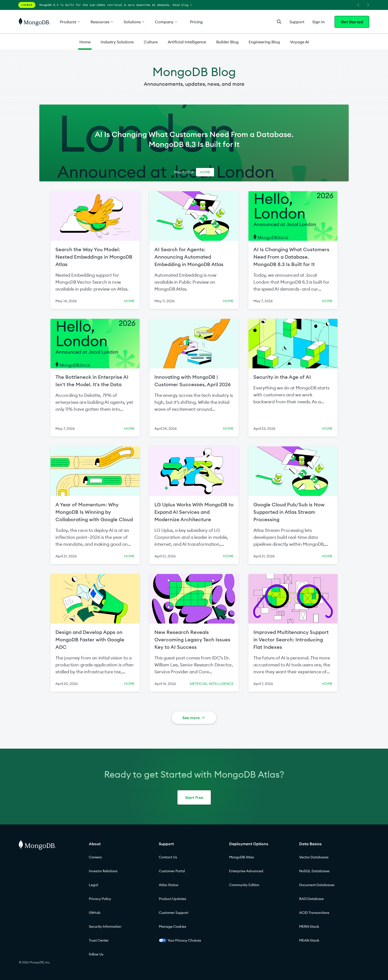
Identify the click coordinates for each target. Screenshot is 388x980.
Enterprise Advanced (246, 871)
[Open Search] (279, 22)
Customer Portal (172, 871)
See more (194, 718)
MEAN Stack (309, 940)
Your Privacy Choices (180, 940)
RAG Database (311, 899)
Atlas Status (169, 885)
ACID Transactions (314, 913)
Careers (95, 857)
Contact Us (168, 857)
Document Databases (317, 885)
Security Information (105, 926)
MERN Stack (309, 926)
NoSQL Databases (314, 871)
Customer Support (174, 913)
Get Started (352, 22)
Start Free (194, 797)
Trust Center (99, 940)
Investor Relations (103, 871)
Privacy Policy (100, 899)
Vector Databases (314, 857)
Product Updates (173, 899)
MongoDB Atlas (242, 857)
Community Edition (244, 885)
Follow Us (96, 954)
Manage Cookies (173, 926)
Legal (93, 885)
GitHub (95, 913)
